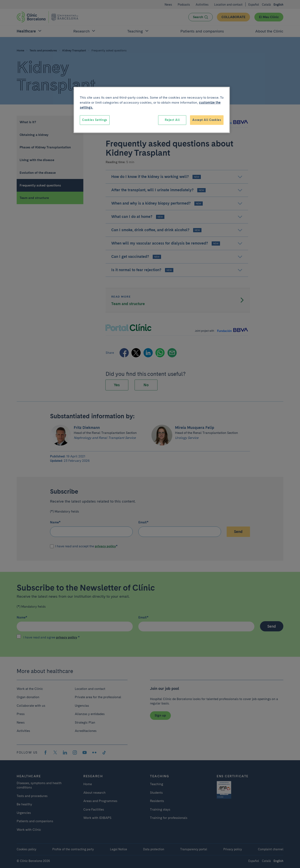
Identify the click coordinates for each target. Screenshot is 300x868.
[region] (152, 110)
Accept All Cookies (207, 120)
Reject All (172, 120)
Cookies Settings (95, 120)
